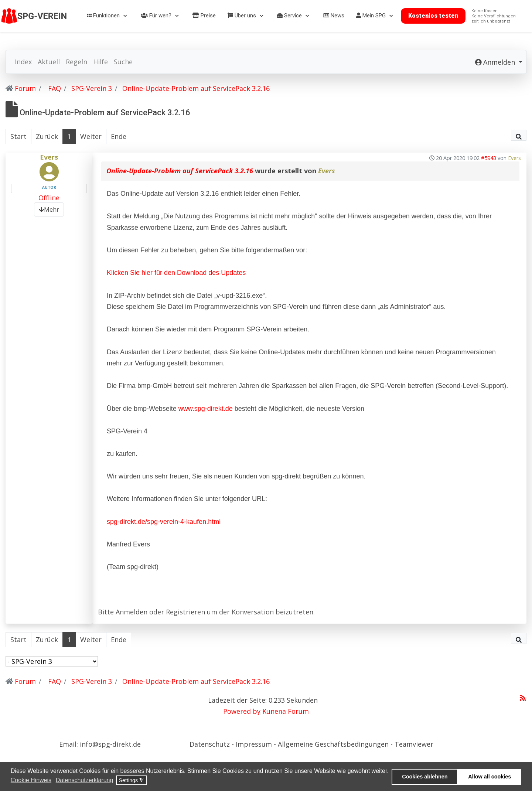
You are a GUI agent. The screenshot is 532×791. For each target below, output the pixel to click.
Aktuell (49, 62)
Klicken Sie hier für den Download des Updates (176, 273)
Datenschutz (211, 744)
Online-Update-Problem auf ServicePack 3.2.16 (180, 171)
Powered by (242, 711)
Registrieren (185, 612)
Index (23, 62)
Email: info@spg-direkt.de (100, 744)
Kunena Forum (286, 711)
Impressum (255, 744)
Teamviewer (414, 744)
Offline (49, 198)
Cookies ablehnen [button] (425, 777)
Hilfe (100, 62)
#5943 (489, 158)
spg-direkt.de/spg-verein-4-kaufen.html (164, 522)
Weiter (91, 136)
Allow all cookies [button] (490, 777)
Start (18, 136)
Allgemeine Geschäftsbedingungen (333, 744)
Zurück (47, 136)
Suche (123, 62)
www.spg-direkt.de (206, 409)
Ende (119, 136)
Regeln (76, 62)
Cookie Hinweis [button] (31, 780)
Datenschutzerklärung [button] (85, 780)
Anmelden (132, 612)
